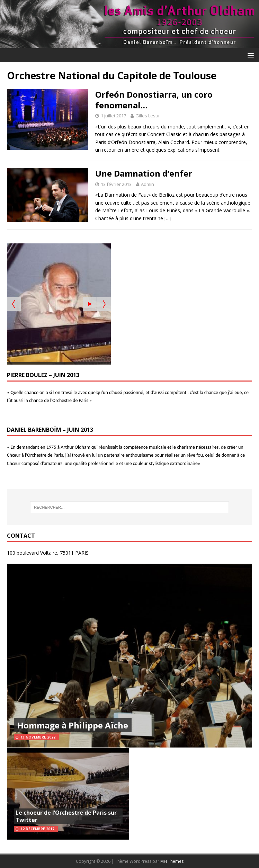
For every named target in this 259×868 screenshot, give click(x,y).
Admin (148, 184)
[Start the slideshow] (90, 304)
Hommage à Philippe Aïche (73, 725)
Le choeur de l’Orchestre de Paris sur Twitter (66, 816)
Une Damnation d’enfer (144, 173)
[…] (168, 218)
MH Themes (172, 861)
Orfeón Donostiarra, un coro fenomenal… (154, 100)
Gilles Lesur (148, 116)
